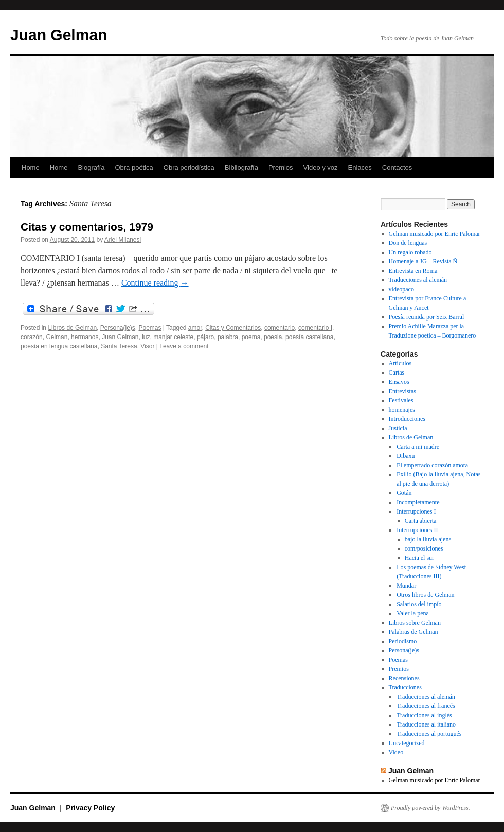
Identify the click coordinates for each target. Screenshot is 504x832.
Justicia (398, 428)
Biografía (91, 167)
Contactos (397, 167)
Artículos (400, 363)
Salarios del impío (419, 604)
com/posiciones (424, 548)
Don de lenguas (408, 243)
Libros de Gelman (72, 328)
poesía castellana (309, 337)
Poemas (150, 328)
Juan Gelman (59, 35)
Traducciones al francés (426, 706)
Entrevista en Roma (413, 271)
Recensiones (404, 678)
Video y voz (321, 167)
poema (251, 337)
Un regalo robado (410, 252)
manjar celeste (173, 337)
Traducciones (405, 687)
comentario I (315, 328)
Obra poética (134, 167)
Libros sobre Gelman (415, 623)
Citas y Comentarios (233, 328)
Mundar (406, 586)
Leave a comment (184, 346)
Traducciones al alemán (418, 280)
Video (396, 752)
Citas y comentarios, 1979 (87, 227)
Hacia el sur (419, 558)
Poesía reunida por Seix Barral (427, 317)
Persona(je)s (118, 328)
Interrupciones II (417, 530)
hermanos (85, 337)
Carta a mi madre (418, 447)
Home (31, 167)
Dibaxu (406, 456)
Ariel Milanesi (123, 240)
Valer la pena (413, 613)
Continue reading (155, 283)
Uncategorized (407, 743)
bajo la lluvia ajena (428, 539)
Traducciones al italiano (426, 724)
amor (195, 328)
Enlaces (360, 167)
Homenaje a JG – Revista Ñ (423, 261)
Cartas (397, 373)
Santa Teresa (119, 346)
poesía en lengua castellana (59, 346)
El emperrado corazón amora (432, 465)
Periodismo (403, 641)
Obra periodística (189, 167)
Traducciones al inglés (424, 715)
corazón (32, 337)
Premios (281, 167)
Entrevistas (402, 391)
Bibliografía (241, 167)
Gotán (404, 493)
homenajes (402, 410)
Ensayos (399, 382)
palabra (228, 337)
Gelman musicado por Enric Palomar (435, 234)
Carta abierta (421, 521)
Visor (147, 346)
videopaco (401, 289)
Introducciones (407, 419)
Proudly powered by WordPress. (430, 808)
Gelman (57, 337)
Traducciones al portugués (429, 734)
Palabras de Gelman (413, 632)
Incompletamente (418, 502)
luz (146, 337)
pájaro (205, 337)
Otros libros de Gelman (425, 595)
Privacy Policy (90, 808)
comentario (280, 328)
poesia (273, 337)
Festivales (401, 400)
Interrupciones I (416, 511)
